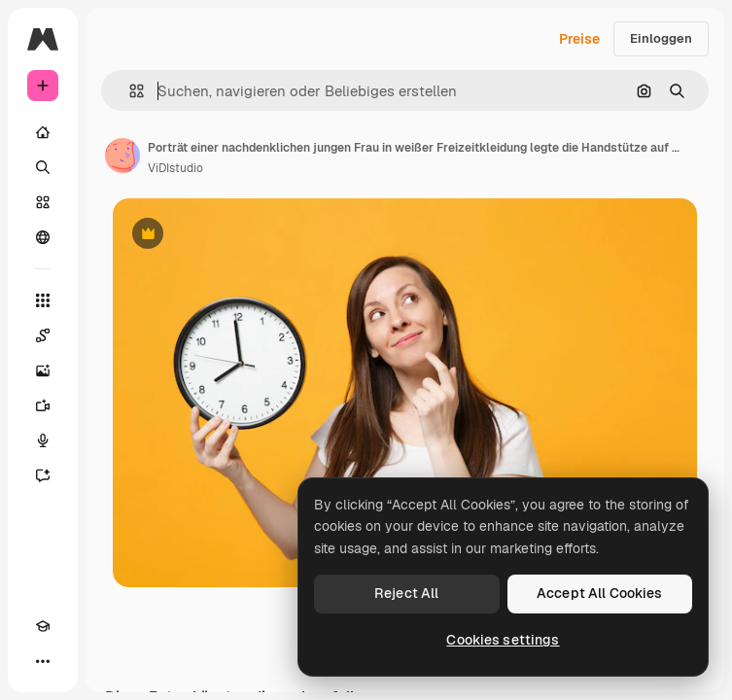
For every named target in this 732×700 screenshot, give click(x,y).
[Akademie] (43, 626)
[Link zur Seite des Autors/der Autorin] (122, 156)
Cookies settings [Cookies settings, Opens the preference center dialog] (503, 640)
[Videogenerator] (43, 405)
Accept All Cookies (600, 593)
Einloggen (661, 38)
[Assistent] (43, 475)
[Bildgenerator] (43, 370)
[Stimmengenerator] (43, 440)
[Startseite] (43, 132)
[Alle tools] (43, 300)
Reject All (406, 593)
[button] (129, 91)
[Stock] (43, 202)
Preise (579, 39)
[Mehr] (43, 661)
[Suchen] (43, 167)
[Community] (43, 237)
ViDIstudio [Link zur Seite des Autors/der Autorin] (175, 168)
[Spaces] (43, 335)
